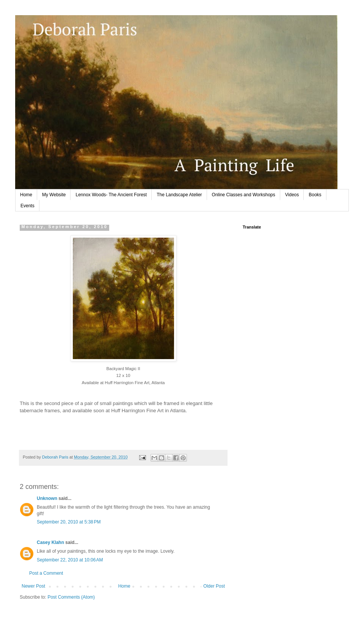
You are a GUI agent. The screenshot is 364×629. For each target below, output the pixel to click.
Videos (292, 195)
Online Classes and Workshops (244, 195)
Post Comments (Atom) (71, 597)
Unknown (47, 498)
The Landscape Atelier (179, 195)
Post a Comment (46, 573)
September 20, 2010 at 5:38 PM (69, 522)
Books (315, 195)
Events (27, 206)
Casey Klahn (50, 542)
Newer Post (33, 586)
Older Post (214, 586)
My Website (54, 195)
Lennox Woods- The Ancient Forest (111, 195)
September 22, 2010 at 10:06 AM (70, 560)
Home (26, 195)
